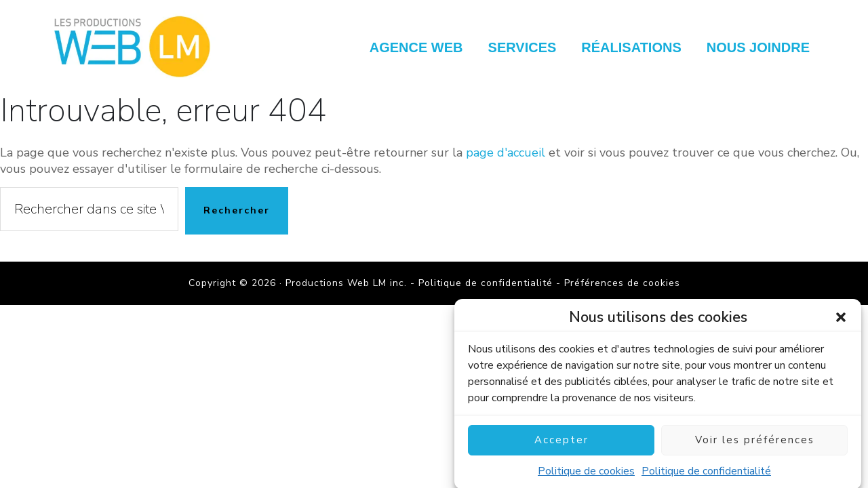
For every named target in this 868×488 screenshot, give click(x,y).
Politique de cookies (586, 476)
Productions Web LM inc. (136, 46)
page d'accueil (506, 152)
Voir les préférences (755, 446)
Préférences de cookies (622, 283)
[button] (841, 323)
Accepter (561, 446)
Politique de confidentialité (706, 476)
